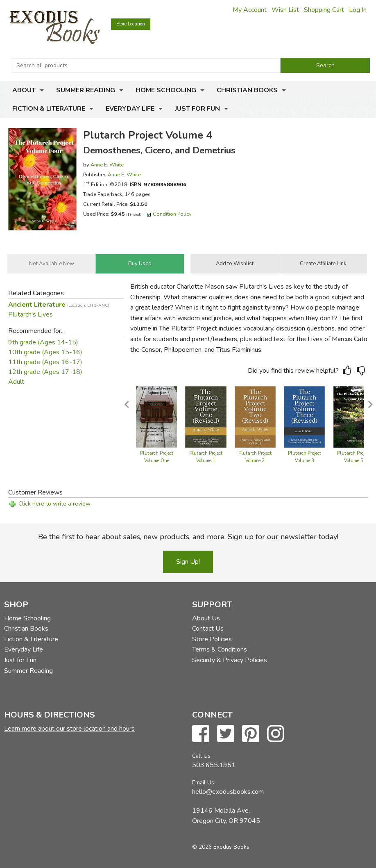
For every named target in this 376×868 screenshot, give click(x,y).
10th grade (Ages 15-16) (45, 352)
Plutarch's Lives (31, 314)
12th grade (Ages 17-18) (45, 372)
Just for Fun (197, 109)
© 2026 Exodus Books (221, 847)
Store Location (131, 24)
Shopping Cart (324, 10)
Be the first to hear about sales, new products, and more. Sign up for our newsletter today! (188, 537)
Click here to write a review (54, 504)
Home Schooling (166, 90)
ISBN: (158, 184)
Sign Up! (188, 562)
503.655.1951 (214, 765)
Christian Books (247, 90)
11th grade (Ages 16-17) (45, 362)
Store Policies (212, 639)
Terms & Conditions (220, 649)
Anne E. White (107, 165)
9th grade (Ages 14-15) (43, 342)
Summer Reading (86, 90)
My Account (250, 10)
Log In (358, 10)
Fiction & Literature (49, 109)
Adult (16, 382)
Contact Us (208, 629)
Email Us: (204, 783)
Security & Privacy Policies (230, 660)
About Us (206, 618)
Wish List (285, 10)
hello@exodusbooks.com (228, 792)
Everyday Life (130, 109)
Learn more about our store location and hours (69, 729)
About (24, 90)
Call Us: (202, 756)
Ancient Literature (59, 305)
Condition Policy (172, 214)
